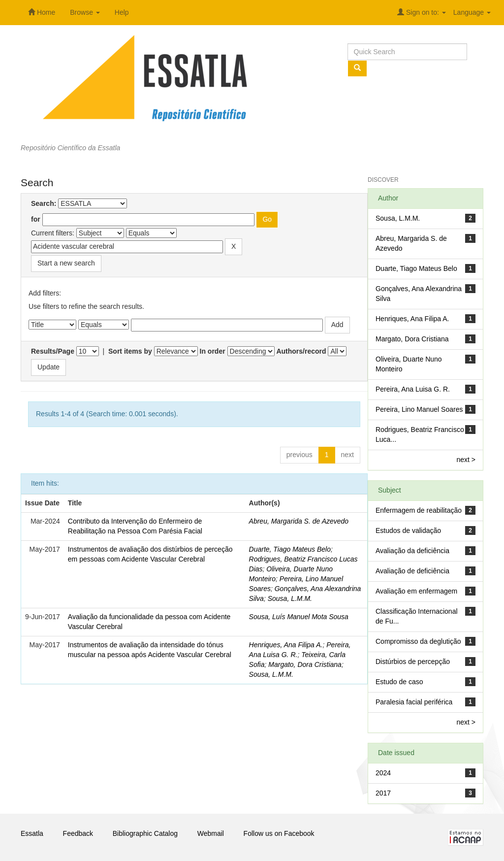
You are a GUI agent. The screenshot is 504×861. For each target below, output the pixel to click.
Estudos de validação (408, 530)
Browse (85, 12)
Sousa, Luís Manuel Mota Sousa (299, 617)
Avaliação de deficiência (412, 571)
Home (42, 12)
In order (213, 351)
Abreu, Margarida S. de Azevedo (299, 521)
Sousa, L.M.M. (290, 598)
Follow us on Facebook (279, 833)
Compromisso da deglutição (418, 641)
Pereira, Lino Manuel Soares (419, 409)
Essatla (32, 833)
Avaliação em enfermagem (416, 591)
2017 (383, 793)
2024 (383, 773)
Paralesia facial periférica (414, 702)
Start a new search (66, 263)
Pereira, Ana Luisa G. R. (413, 389)
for (36, 219)
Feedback (78, 833)
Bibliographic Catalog (145, 833)
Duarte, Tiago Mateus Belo (290, 549)
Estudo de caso (399, 682)
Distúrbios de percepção (413, 662)
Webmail (211, 833)
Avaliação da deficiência (412, 551)
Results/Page (53, 351)
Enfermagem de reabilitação (419, 510)
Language (472, 12)
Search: (44, 203)
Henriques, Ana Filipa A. (286, 645)
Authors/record (301, 351)
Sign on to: (422, 12)
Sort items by (130, 351)
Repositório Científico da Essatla (70, 148)
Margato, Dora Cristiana (305, 664)
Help (122, 12)
